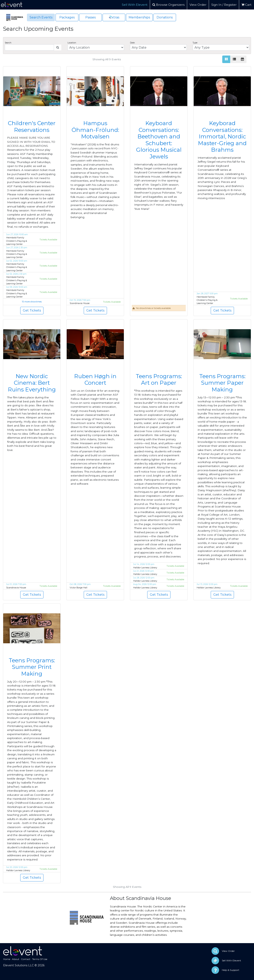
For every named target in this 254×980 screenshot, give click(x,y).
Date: (132, 43)
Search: (8, 43)
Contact (26, 959)
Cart (246, 5)
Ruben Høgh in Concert (95, 380)
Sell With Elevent (135, 5)
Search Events (41, 17)
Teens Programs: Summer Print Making (32, 667)
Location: (72, 43)
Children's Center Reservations (32, 127)
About (16, 959)
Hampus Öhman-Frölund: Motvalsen (95, 130)
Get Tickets (32, 310)
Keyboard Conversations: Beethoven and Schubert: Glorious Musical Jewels (159, 140)
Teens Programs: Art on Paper (159, 380)
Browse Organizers (168, 5)
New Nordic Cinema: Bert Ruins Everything (32, 383)
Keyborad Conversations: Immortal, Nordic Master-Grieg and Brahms (222, 136)
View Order (198, 5)
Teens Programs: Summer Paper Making (222, 383)
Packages (67, 17)
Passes (90, 17)
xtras (114, 17)
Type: (195, 43)
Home (7, 959)
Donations (165, 17)
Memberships (139, 17)
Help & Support (231, 970)
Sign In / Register (224, 5)
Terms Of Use (40, 959)
